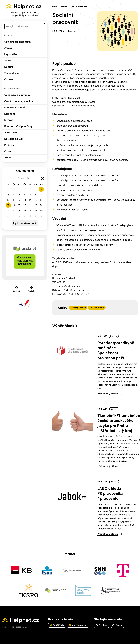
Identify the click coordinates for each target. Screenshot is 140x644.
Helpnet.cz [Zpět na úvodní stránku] (28, 6)
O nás (8, 151)
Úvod (55, 7)
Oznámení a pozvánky (17, 95)
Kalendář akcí (25, 171)
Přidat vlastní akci (26, 223)
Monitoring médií (15, 108)
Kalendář (10, 114)
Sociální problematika (17, 42)
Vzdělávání (11, 132)
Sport (8, 61)
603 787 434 (57, 625)
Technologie (12, 73)
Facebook (17, 289)
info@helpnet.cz (78, 625)
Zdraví (8, 48)
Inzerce (9, 120)
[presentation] (73, 351)
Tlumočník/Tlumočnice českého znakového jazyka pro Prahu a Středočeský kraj (119, 423)
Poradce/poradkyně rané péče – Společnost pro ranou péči (116, 350)
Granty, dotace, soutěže (19, 101)
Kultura (9, 67)
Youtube (31, 289)
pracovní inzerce (97, 308)
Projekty (9, 145)
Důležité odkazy (14, 139)
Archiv (8, 158)
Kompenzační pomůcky (18, 126)
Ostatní (9, 79)
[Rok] (28, 178)
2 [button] (41, 189)
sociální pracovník (78, 308)
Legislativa (11, 54)
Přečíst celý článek (108, 394)
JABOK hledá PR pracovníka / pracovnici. (110, 493)
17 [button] (8, 205)
